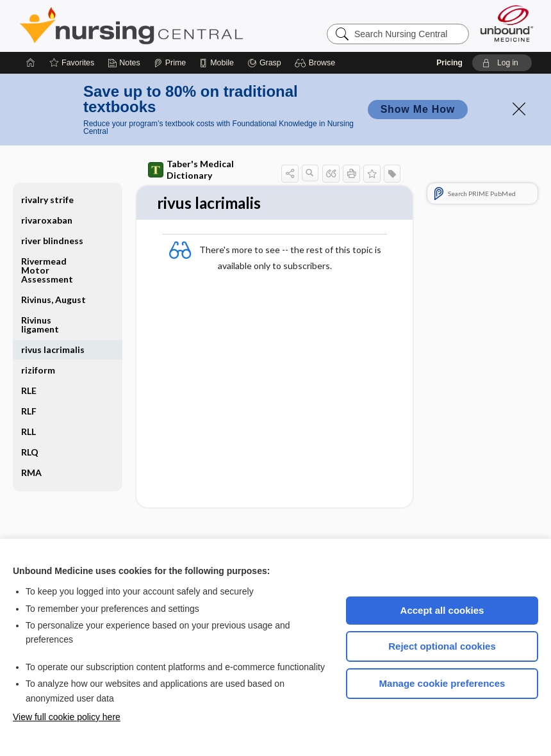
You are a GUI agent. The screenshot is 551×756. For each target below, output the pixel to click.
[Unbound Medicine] (507, 23)
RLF (29, 411)
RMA (31, 472)
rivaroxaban (47, 220)
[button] (317, 63)
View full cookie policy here (67, 717)
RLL (29, 431)
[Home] (31, 63)
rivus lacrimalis (53, 349)
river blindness (52, 241)
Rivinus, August (53, 300)
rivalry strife (47, 200)
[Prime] (170, 63)
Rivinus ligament (40, 325)
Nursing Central (179, 26)
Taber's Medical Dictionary (191, 169)
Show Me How (418, 109)
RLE (29, 390)
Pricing (449, 63)
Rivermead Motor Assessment (47, 270)
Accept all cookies (442, 610)
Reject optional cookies (442, 646)
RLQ (30, 452)
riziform (38, 370)
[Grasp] (264, 63)
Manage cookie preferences (442, 683)
